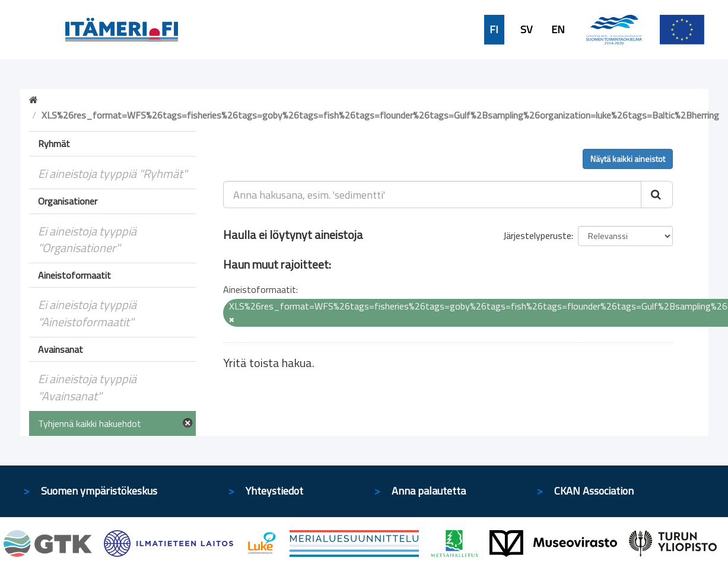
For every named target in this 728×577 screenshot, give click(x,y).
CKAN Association (594, 491)
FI (494, 30)
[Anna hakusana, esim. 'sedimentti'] (432, 195)
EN (558, 30)
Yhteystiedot (274, 491)
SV (526, 30)
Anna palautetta (429, 491)
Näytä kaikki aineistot (628, 159)
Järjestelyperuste (537, 235)
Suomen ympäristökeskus (99, 491)
